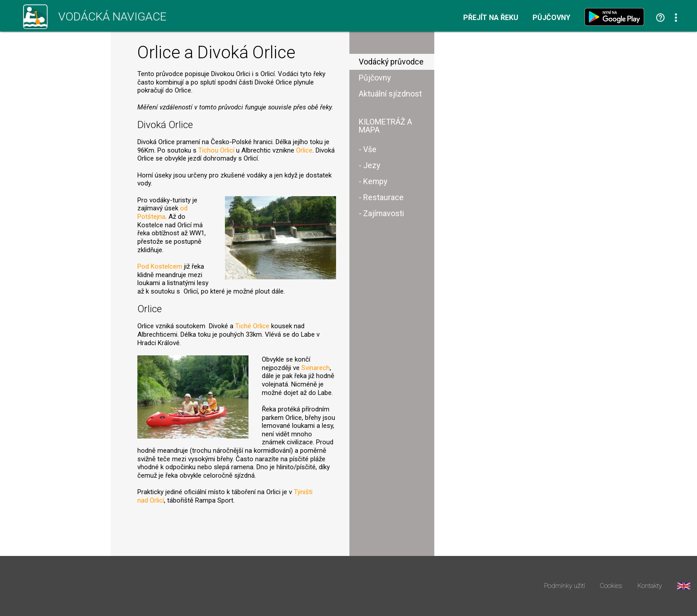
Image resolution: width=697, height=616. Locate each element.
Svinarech (316, 368)
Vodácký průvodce (391, 62)
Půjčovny (551, 18)
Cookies (611, 586)
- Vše (368, 149)
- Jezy (369, 165)
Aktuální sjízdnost (390, 94)
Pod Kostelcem (160, 266)
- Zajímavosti (381, 213)
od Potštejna (162, 212)
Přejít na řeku (491, 18)
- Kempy (373, 181)
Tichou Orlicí (216, 150)
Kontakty (650, 586)
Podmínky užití (565, 586)
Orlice (304, 150)
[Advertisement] (519, 173)
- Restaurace (381, 197)
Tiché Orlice (252, 326)
